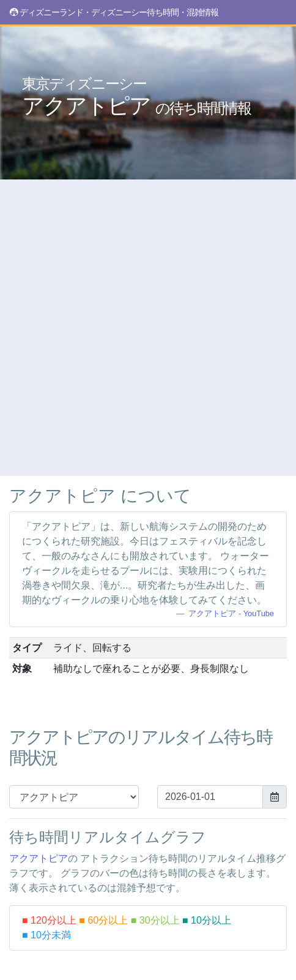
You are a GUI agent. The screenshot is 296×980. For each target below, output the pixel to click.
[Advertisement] (148, 328)
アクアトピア (136, 97)
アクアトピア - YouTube (231, 613)
